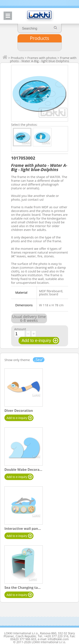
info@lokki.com (58, 639)
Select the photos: (24, 124)
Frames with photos (42, 58)
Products (39, 38)
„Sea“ (39, 360)
